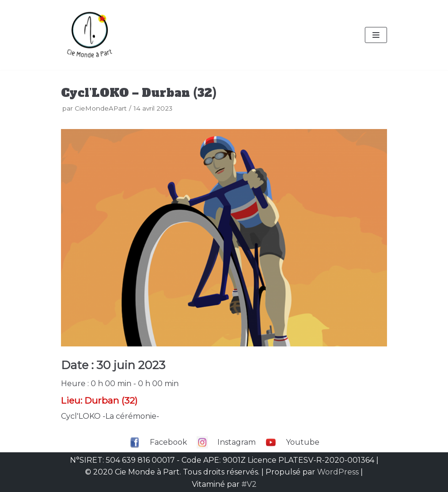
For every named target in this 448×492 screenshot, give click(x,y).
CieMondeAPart (101, 108)
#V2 (249, 484)
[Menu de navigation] (376, 35)
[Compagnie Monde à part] (89, 35)
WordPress (338, 472)
